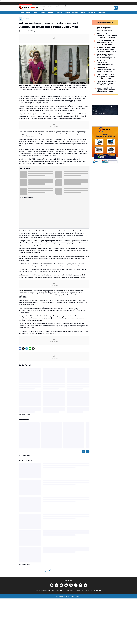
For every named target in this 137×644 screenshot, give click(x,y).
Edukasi (67, 13)
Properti (75, 13)
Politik (28, 13)
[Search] (101, 8)
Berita (51, 6)
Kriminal (51, 13)
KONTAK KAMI (89, 590)
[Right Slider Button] (88, 452)
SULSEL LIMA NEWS (76, 596)
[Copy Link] (33, 349)
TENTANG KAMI (79, 590)
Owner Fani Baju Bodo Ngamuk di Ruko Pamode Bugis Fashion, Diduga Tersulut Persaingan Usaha (107, 90)
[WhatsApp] (30, 349)
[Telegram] (27, 349)
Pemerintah (91, 13)
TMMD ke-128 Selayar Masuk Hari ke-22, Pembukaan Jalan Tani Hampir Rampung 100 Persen (105, 63)
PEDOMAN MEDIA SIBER (48, 590)
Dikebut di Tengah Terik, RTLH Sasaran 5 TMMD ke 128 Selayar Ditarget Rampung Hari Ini (106, 76)
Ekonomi (43, 13)
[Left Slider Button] (84, 452)
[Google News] (71, 585)
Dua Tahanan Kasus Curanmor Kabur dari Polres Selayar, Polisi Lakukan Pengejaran (105, 29)
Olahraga (59, 13)
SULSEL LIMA (64, 596)
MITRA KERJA (98, 590)
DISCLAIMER (70, 590)
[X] (23, 349)
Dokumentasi (47, 10)
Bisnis (59, 6)
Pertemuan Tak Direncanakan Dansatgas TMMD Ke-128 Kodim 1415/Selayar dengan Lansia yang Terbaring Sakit (106, 70)
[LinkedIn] (81, 585)
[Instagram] (61, 585)
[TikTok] (76, 585)
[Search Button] (116, 8)
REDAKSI (38, 590)
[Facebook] (20, 349)
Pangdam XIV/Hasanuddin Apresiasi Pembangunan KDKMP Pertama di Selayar (107, 49)
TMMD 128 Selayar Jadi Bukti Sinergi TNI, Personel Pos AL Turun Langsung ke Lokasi (106, 56)
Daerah (83, 13)
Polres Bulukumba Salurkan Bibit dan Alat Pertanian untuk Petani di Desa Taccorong (107, 83)
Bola (66, 6)
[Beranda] (20, 19)
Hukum (35, 13)
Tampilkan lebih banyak (54, 570)
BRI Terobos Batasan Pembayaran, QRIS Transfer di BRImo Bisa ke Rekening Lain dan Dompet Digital (107, 36)
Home (44, 6)
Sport (74, 6)
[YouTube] (66, 585)
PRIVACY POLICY (61, 590)
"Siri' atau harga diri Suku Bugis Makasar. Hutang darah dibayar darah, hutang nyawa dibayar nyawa (106, 43)
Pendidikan (101, 13)
